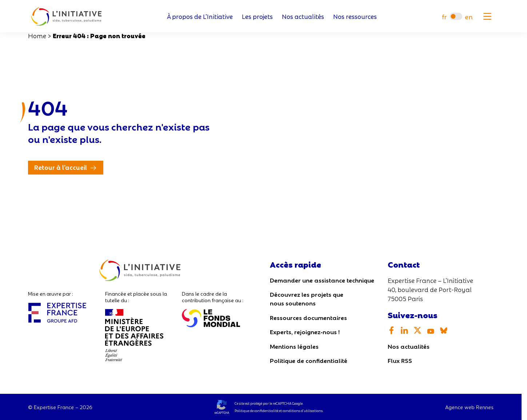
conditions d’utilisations (303, 411)
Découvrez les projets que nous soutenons (307, 298)
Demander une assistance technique (322, 280)
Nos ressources (355, 17)
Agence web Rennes (469, 407)
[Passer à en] (469, 17)
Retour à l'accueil (61, 167)
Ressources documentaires (308, 317)
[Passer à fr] (444, 17)
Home (37, 35)
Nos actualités (303, 17)
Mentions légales (294, 346)
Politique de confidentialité (309, 360)
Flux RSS (400, 360)
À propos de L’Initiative (200, 17)
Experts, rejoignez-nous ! (305, 331)
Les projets (257, 17)
